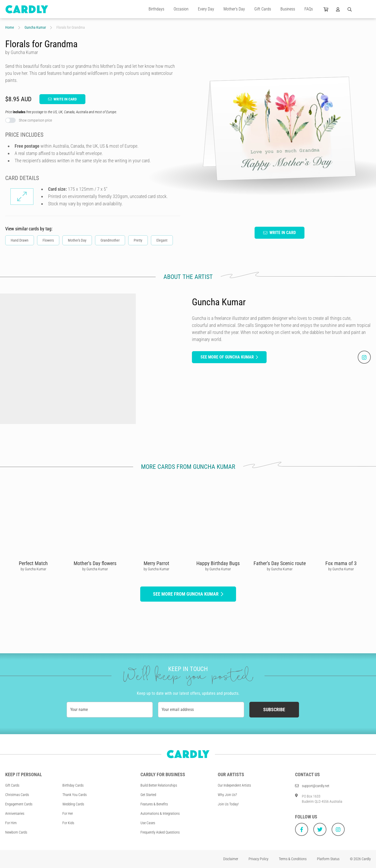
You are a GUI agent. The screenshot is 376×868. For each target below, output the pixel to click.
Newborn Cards (16, 832)
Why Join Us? (227, 795)
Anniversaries (15, 813)
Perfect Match (33, 563)
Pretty (138, 240)
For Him (11, 823)
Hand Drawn (20, 240)
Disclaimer (231, 859)
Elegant (162, 240)
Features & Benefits (154, 804)
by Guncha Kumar (33, 569)
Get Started (148, 795)
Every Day (206, 9)
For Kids (68, 823)
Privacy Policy (258, 859)
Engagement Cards (19, 804)
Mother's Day (234, 9)
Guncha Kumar (35, 27)
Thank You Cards (75, 795)
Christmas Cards (17, 795)
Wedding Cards (73, 804)
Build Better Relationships (159, 785)
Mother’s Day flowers (95, 563)
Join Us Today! (228, 804)
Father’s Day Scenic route (280, 563)
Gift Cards (263, 9)
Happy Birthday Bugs (218, 563)
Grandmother (110, 240)
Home (10, 27)
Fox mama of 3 (341, 563)
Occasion (181, 9)
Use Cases (148, 823)
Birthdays (156, 9)
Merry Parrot (156, 563)
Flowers (48, 240)
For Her (68, 813)
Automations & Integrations (160, 813)
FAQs (309, 9)
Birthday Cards (73, 785)
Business (288, 9)
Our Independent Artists (234, 785)
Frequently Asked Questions (160, 832)
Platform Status (328, 859)
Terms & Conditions (293, 859)
